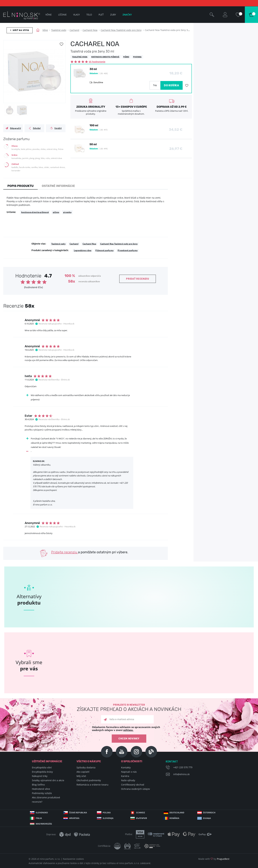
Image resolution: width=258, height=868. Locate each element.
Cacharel (74, 30)
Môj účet (81, 776)
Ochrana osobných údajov (135, 789)
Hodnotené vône (41, 789)
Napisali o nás (129, 772)
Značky (127, 15)
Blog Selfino (38, 785)
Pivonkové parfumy (128, 250)
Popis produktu (20, 186)
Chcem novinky (129, 739)
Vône (45, 30)
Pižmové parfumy (104, 250)
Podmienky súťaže (42, 793)
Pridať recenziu (138, 279)
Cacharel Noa (90, 30)
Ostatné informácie (58, 186)
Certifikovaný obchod (133, 785)
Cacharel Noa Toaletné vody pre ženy (121, 30)
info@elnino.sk (181, 774)
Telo (89, 15)
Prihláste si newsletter (129, 708)
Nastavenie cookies (73, 859)
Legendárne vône (83, 250)
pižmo (56, 212)
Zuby (113, 15)
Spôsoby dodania (86, 767)
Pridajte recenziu (65, 552)
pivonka (67, 212)
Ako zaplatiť (83, 772)
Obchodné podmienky (89, 780)
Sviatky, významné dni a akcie (48, 780)
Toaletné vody (59, 30)
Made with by (214, 859)
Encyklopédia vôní (42, 767)
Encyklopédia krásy (42, 772)
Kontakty (126, 767)
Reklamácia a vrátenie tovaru (92, 785)
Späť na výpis (21, 30)
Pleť (101, 15)
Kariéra (125, 776)
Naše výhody (128, 780)
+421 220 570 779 (183, 767)
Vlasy (77, 15)
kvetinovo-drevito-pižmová (35, 212)
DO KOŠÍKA (172, 85)
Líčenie (62, 15)
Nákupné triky (40, 776)
